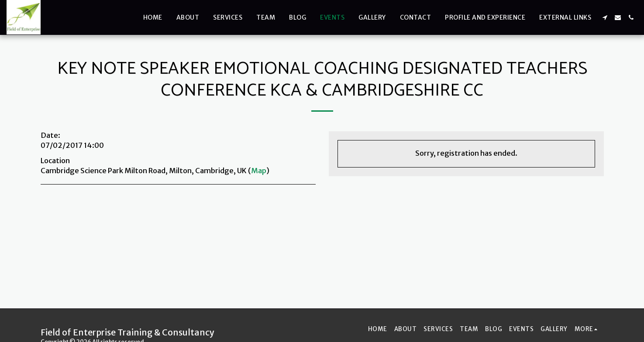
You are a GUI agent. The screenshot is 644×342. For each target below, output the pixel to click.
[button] (605, 17)
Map (259, 171)
